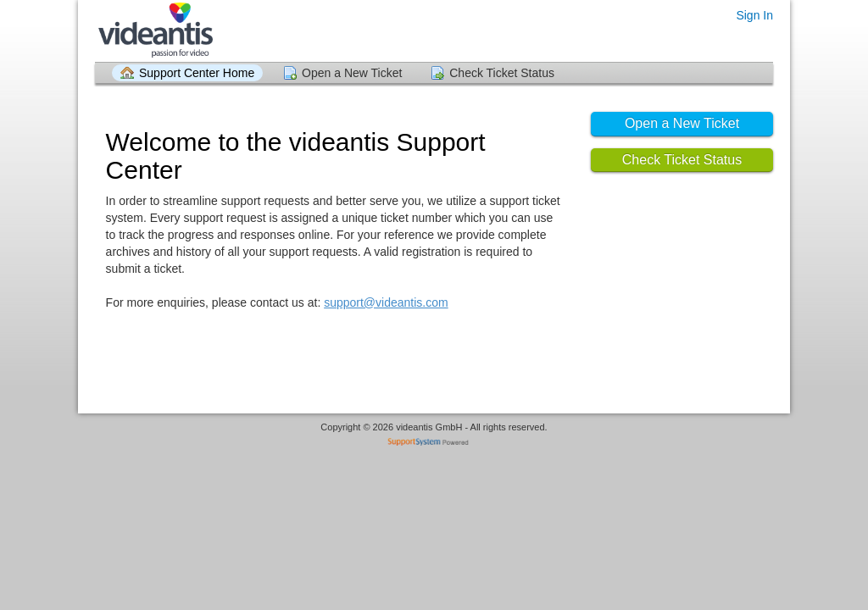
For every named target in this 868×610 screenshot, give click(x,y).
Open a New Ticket (352, 73)
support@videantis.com (386, 302)
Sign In (754, 15)
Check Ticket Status (502, 73)
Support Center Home (197, 73)
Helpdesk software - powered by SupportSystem (434, 444)
